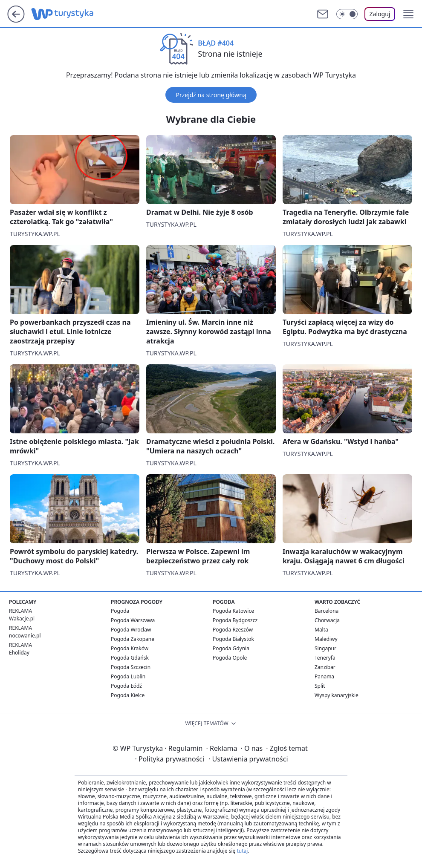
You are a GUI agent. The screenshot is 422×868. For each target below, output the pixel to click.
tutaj (242, 851)
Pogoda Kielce (128, 695)
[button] (408, 14)
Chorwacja (327, 620)
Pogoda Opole (230, 658)
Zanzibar (325, 667)
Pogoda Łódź (126, 686)
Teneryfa (325, 658)
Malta (321, 630)
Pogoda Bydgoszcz (235, 620)
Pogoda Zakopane (133, 639)
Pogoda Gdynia (231, 648)
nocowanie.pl (25, 636)
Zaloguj (380, 14)
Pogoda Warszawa (133, 620)
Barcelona (327, 611)
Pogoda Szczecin (131, 667)
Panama (324, 676)
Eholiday (19, 653)
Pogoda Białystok (233, 639)
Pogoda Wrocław (131, 630)
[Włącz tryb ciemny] (347, 14)
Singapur (325, 648)
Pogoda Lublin (128, 676)
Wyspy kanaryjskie (337, 695)
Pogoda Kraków (130, 648)
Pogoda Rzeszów (233, 630)
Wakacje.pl (22, 619)
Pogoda (120, 611)
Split (320, 686)
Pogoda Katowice (233, 611)
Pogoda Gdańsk (130, 658)
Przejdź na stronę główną (211, 95)
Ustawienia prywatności (248, 759)
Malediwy (326, 639)
